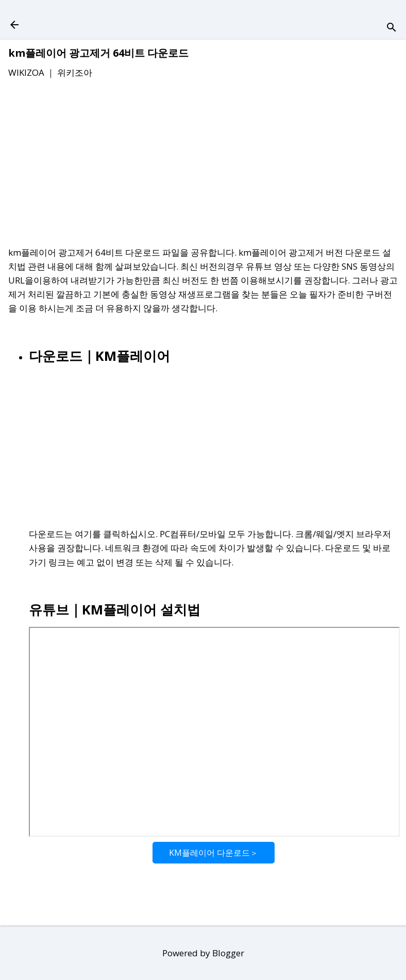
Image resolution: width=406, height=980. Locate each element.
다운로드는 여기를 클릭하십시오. (93, 534)
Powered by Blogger (203, 953)
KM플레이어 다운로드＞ (214, 853)
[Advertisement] (203, 164)
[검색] (392, 28)
